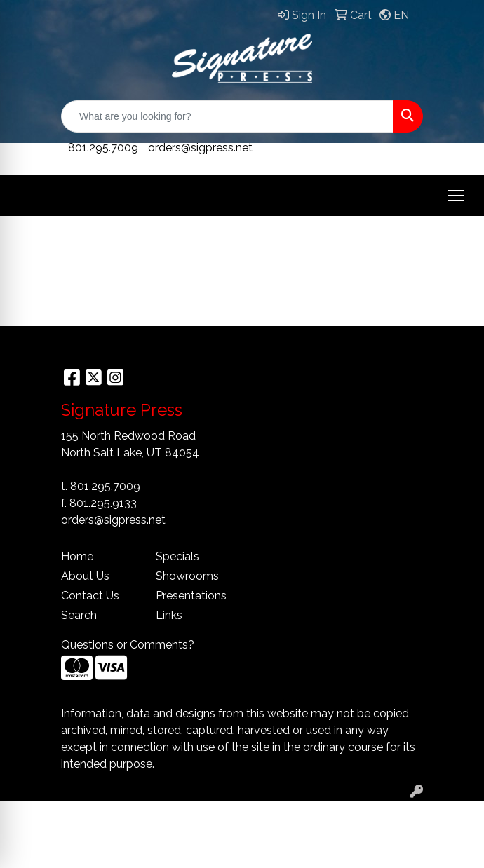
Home (77, 556)
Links (169, 615)
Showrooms (187, 576)
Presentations (191, 596)
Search (79, 615)
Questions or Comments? (128, 645)
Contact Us (90, 596)
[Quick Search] (227, 116)
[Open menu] (456, 196)
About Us (85, 576)
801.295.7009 (103, 148)
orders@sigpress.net (200, 148)
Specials (177, 556)
